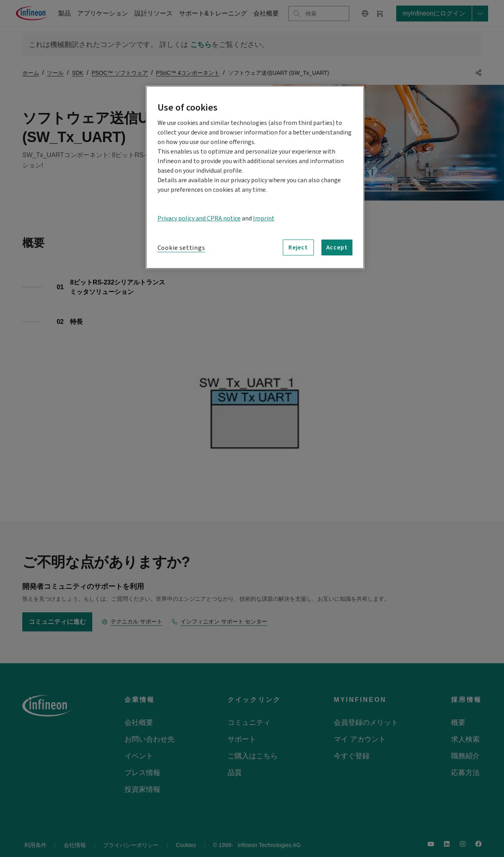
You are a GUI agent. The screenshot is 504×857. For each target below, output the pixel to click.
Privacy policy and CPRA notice (199, 218)
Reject (298, 247)
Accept (337, 247)
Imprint (264, 218)
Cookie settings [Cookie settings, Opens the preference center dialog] (181, 248)
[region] (255, 177)
